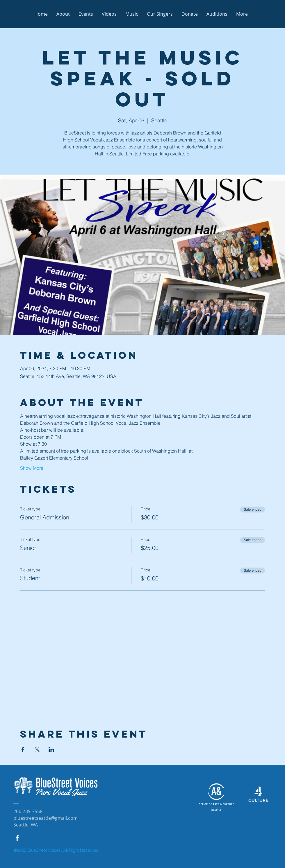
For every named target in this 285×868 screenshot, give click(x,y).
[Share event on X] (37, 749)
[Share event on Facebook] (23, 749)
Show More (32, 468)
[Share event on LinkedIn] (51, 749)
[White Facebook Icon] (17, 838)
